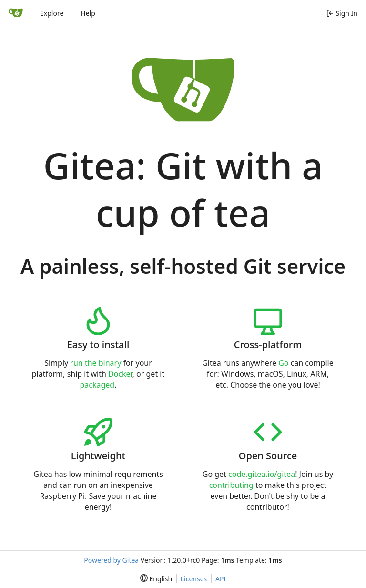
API (221, 579)
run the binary (96, 363)
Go (283, 363)
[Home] (16, 13)
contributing (231, 485)
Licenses (194, 579)
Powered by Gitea (111, 560)
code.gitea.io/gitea (262, 474)
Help (88, 13)
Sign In (342, 13)
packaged (97, 385)
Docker (120, 374)
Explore (52, 13)
